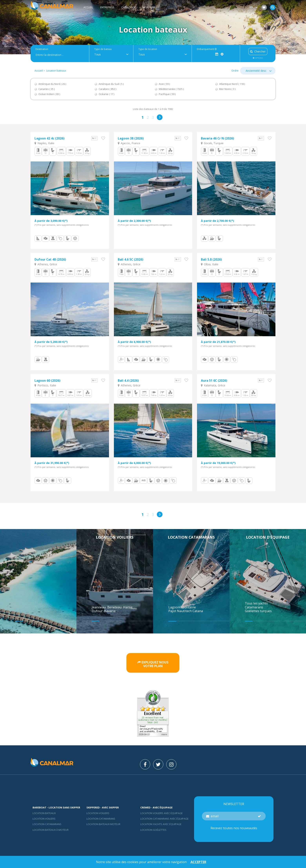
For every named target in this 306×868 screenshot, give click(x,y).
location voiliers (98, 818)
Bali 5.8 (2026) (211, 261)
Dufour (98, 615)
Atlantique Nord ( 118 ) (232, 84)
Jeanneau (99, 612)
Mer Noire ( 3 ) (227, 89)
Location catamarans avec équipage (164, 823)
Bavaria (110, 615)
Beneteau (115, 612)
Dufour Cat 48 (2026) (50, 261)
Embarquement (207, 49)
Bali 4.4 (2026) (128, 384)
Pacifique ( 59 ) (167, 94)
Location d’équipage (268, 542)
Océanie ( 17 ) (106, 94)
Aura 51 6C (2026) (214, 384)
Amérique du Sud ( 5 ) (111, 84)
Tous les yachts (256, 608)
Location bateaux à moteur (51, 834)
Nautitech (185, 615)
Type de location (148, 49)
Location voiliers (115, 542)
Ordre (235, 71)
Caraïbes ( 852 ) (107, 89)
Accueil (88, 7)
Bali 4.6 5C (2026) (131, 261)
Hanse (128, 612)
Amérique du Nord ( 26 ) (52, 84)
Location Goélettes (153, 834)
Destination (42, 49)
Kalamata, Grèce (213, 388)
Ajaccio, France (129, 143)
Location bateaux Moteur (103, 829)
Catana (198, 615)
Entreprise (107, 7)
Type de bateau (103, 49)
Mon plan (149, 7)
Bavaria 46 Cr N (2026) (217, 138)
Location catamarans (191, 542)
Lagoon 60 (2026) (47, 384)
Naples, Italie (44, 143)
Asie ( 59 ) (164, 84)
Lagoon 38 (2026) (131, 138)
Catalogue (128, 7)
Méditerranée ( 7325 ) (171, 89)
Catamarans (254, 612)
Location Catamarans (47, 829)
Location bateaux (56, 71)
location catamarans (101, 823)
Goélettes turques (258, 615)
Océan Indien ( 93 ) (49, 94)
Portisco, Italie (45, 388)
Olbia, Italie (210, 266)
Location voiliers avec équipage (162, 818)
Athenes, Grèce (46, 266)
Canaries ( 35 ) (47, 89)
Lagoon (174, 612)
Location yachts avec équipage (161, 829)
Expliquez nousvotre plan (153, 669)
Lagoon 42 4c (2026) (49, 138)
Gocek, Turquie (212, 143)
